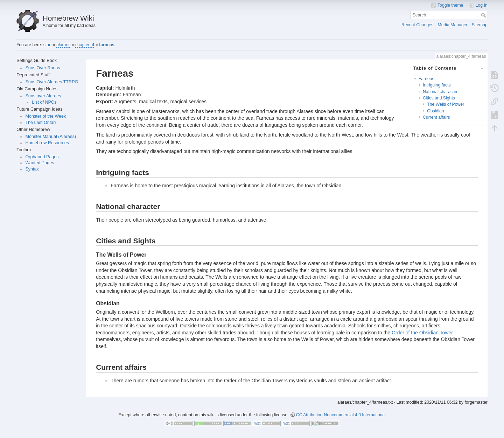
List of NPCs (44, 102)
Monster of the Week (45, 116)
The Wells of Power (446, 104)
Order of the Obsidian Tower (422, 333)
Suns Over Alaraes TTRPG (52, 82)
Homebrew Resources (47, 143)
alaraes (63, 45)
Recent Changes (417, 25)
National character (440, 92)
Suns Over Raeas (43, 68)
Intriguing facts (437, 85)
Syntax (32, 169)
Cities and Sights (439, 98)
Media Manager (452, 25)
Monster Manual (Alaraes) (51, 137)
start (48, 45)
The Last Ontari (40, 123)
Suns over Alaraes (43, 96)
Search (484, 15)
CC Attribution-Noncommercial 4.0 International (341, 415)
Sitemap (480, 25)
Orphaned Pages (42, 157)
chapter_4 (85, 45)
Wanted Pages (40, 163)
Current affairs (436, 117)
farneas (107, 45)
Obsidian (435, 111)
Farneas (426, 79)
